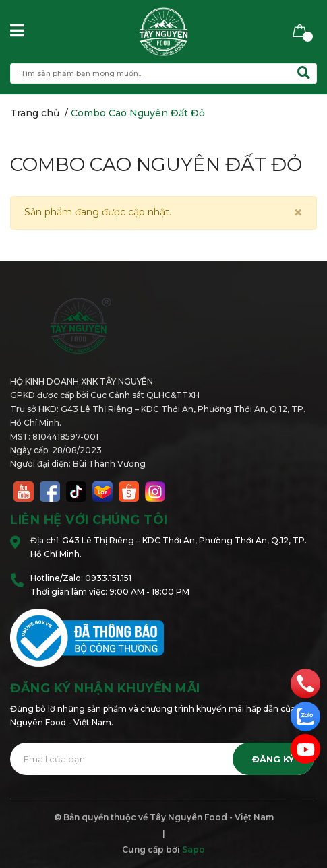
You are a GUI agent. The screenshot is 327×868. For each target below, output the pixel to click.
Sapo (194, 849)
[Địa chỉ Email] (162, 759)
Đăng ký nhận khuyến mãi (105, 688)
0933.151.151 (108, 578)
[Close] (298, 213)
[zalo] (305, 716)
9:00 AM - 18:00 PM (149, 592)
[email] (305, 749)
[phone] (305, 683)
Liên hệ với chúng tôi (89, 520)
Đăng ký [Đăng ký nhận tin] (273, 759)
